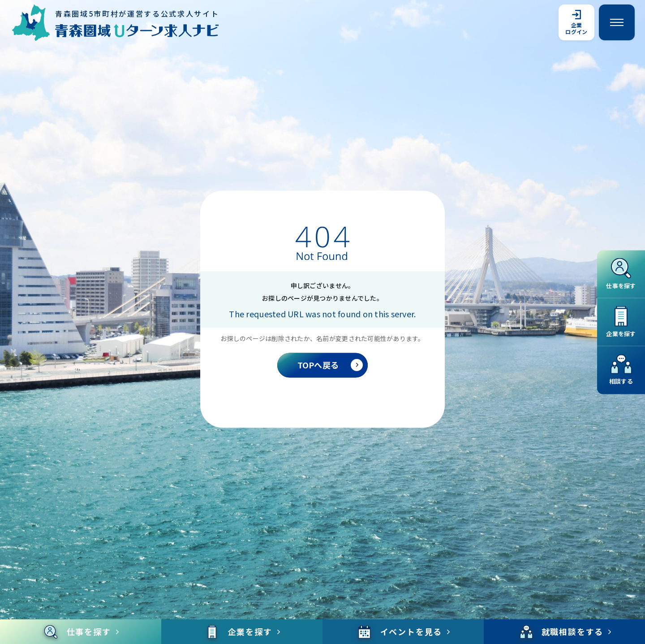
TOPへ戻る (330, 365)
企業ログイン (576, 23)
